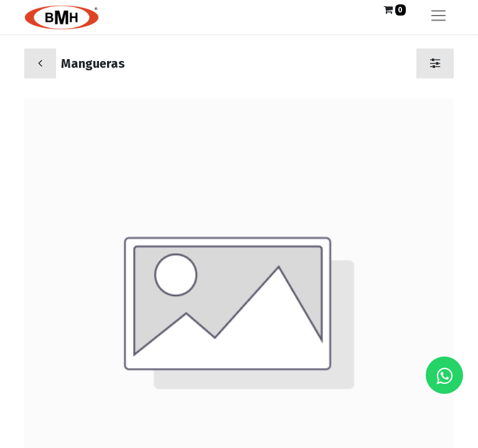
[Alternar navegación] (438, 17)
